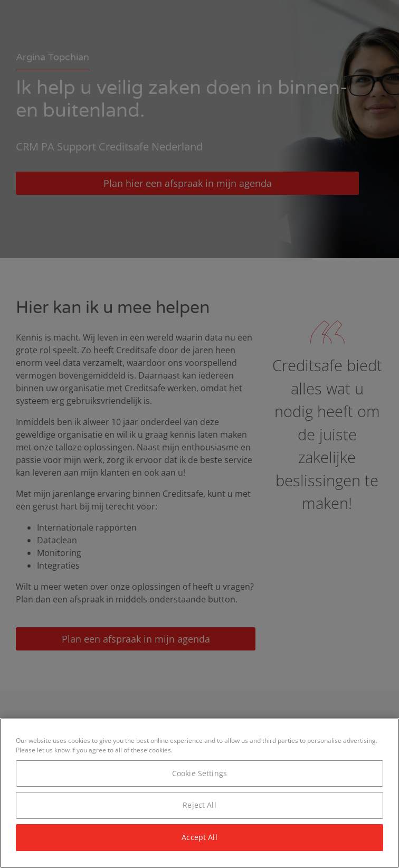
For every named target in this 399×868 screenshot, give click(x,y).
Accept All (199, 837)
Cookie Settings (199, 773)
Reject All (199, 805)
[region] (199, 793)
